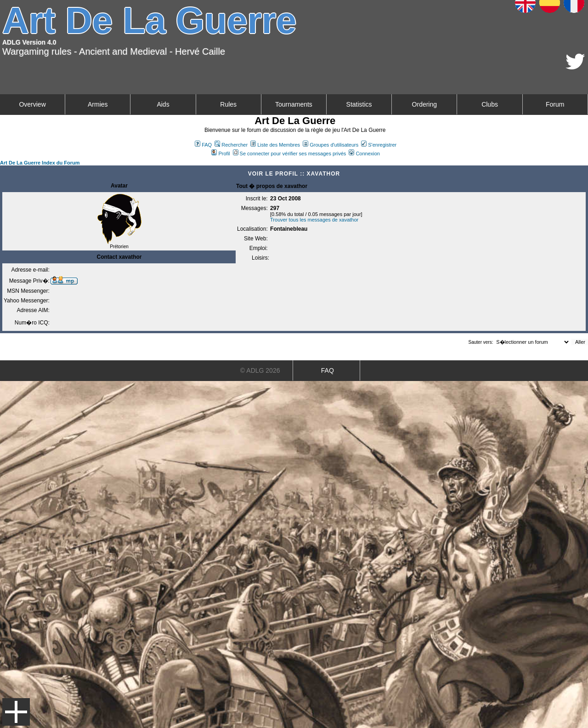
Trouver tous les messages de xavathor (314, 220)
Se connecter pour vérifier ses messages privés (290, 154)
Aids (163, 104)
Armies (98, 104)
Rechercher (231, 145)
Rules (228, 104)
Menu (16, 712)
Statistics (359, 104)
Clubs (490, 104)
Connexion (364, 154)
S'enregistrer (379, 145)
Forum (555, 104)
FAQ (203, 145)
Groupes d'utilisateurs (331, 145)
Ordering (424, 104)
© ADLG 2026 (260, 370)
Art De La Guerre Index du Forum (40, 163)
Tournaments (294, 104)
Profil (220, 154)
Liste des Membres (275, 145)
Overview (32, 104)
